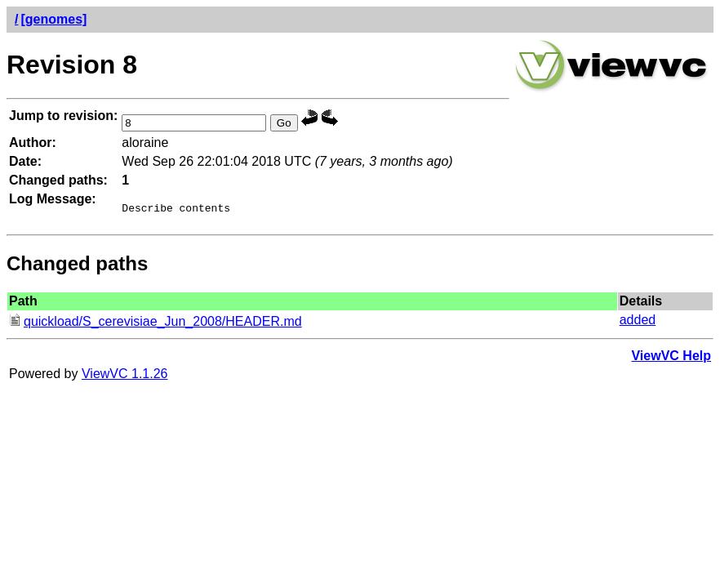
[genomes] (53, 19)
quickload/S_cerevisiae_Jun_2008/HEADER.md (156, 324)
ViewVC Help (671, 358)
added (638, 322)
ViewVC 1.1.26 (125, 376)
